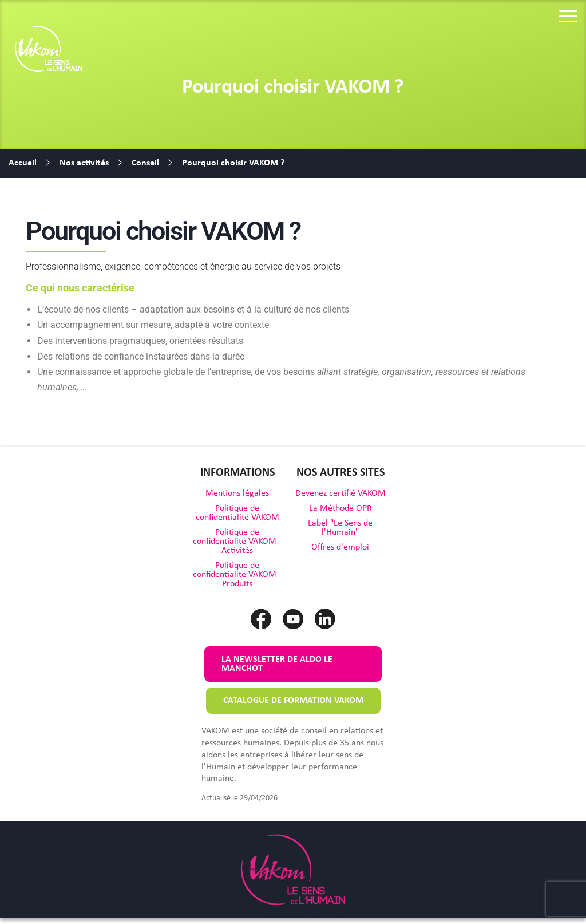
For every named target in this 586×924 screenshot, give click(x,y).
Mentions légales (237, 493)
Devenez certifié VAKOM (340, 493)
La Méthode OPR (340, 508)
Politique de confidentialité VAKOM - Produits (237, 575)
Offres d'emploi (340, 547)
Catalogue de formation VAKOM (293, 701)
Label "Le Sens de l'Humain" (340, 528)
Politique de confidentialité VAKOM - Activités (237, 542)
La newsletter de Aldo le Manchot (277, 664)
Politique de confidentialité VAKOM (237, 513)
